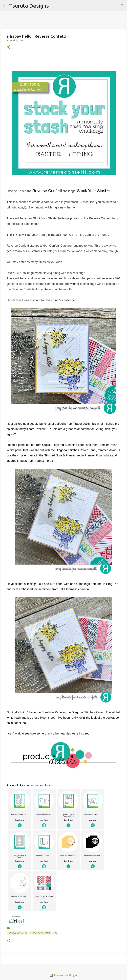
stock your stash (40, 933)
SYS (55, 933)
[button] (9, 47)
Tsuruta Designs (29, 6)
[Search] (53, 6)
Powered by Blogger (63, 975)
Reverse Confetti (17, 933)
